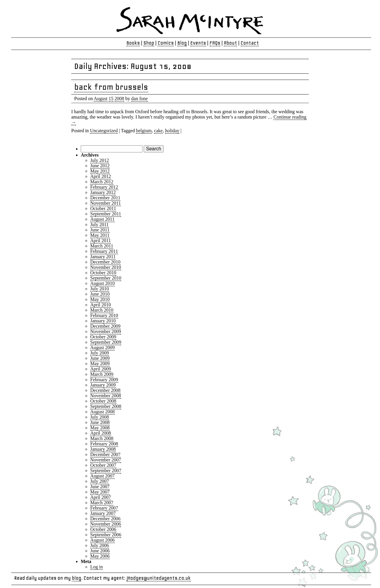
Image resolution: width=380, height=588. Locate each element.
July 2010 (100, 289)
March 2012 (102, 182)
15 (111, 98)
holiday (172, 131)
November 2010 (106, 267)
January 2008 (103, 449)
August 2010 (102, 283)
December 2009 (105, 326)
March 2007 (102, 503)
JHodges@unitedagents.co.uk (159, 578)
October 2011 (103, 208)
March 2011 (102, 246)
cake (158, 131)
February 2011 (104, 251)
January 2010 (103, 321)
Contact (250, 43)
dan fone (140, 98)
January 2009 (103, 385)
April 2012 (101, 176)
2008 (119, 98)
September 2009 (106, 342)
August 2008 (102, 412)
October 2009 (103, 337)
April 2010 (101, 305)
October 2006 (103, 529)
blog (77, 578)
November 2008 (106, 396)
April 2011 (100, 241)
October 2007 (103, 465)
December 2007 (105, 454)
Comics (166, 43)
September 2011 (106, 214)
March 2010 (102, 310)
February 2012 (104, 187)
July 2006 (100, 545)
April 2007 (101, 497)
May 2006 (100, 556)
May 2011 (100, 235)
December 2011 (105, 198)
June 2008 (100, 422)
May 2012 (100, 171)
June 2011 (100, 230)
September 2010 (106, 278)
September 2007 (106, 470)
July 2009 (100, 353)
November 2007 (106, 460)
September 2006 (106, 535)
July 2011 (99, 224)
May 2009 (100, 364)
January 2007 (103, 513)
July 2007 (100, 481)
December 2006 (105, 519)
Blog (182, 43)
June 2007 (100, 487)
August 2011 (102, 219)
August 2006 (102, 540)
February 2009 (104, 380)
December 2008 (105, 390)
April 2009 (101, 369)
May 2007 (100, 492)
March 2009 (102, 374)
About (230, 43)
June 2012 (100, 166)
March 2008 (102, 438)
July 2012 (100, 160)
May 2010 (100, 299)
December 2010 (105, 262)
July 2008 (100, 417)
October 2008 (103, 401)
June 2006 (100, 551)
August (101, 98)
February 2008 (104, 444)
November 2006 (106, 524)
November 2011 (106, 203)
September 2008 (106, 406)
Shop (149, 43)
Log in (96, 567)
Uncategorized (104, 131)
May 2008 (100, 428)
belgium (144, 131)
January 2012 (103, 192)
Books (133, 43)
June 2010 (100, 294)
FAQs (215, 43)
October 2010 (103, 273)
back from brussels (111, 87)
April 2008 (101, 433)
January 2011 (103, 257)
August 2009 (102, 347)
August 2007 (102, 476)
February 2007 (104, 508)
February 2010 (104, 315)
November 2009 (106, 331)
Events (198, 43)
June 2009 (100, 358)
